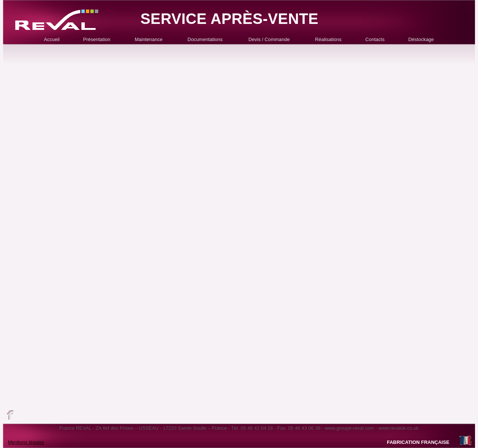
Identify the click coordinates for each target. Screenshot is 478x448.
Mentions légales (26, 442)
